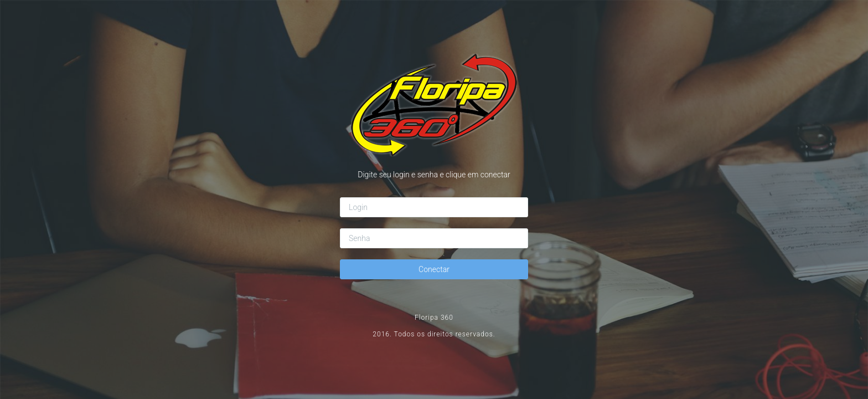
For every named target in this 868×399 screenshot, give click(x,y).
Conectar (434, 269)
